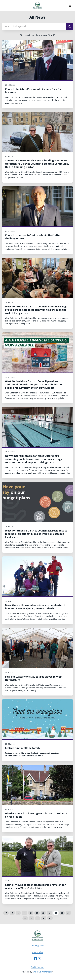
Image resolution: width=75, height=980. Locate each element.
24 (56, 913)
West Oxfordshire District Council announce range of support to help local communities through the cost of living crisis (36, 310)
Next (44, 918)
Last (50, 918)
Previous (12, 913)
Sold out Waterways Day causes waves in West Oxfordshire (34, 678)
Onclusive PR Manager (42, 972)
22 (43, 913)
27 (25, 918)
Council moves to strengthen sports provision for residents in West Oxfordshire (35, 886)
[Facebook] (35, 959)
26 (68, 913)
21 (37, 913)
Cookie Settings (38, 967)
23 (50, 913)
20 (31, 913)
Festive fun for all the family (23, 748)
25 (62, 913)
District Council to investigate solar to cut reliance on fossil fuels (36, 815)
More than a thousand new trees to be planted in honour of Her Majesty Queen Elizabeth (36, 607)
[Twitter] (40, 959)
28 (31, 918)
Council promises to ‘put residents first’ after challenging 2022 (33, 237)
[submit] (69, 27)
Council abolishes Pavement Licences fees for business (33, 91)
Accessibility (37, 952)
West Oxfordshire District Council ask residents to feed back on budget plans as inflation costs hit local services (36, 534)
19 (24, 913)
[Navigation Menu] (70, 6)
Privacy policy (38, 946)
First (6, 913)
